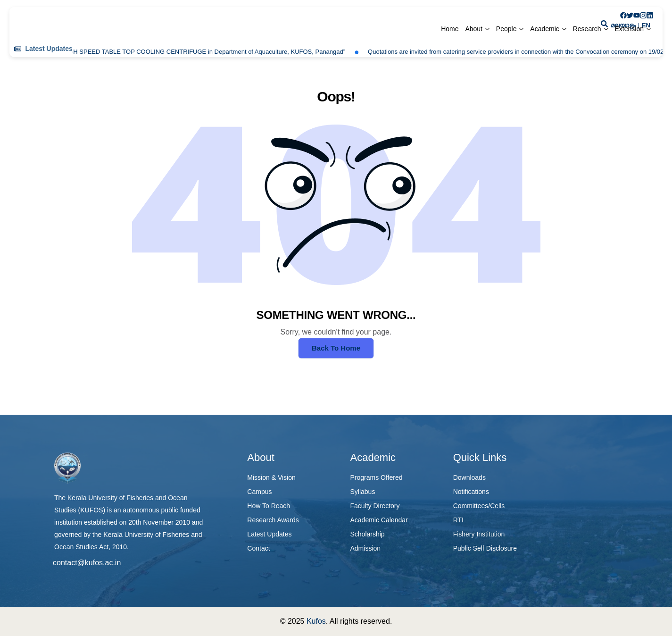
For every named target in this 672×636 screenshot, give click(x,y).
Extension (629, 29)
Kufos (316, 621)
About (474, 29)
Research (587, 29)
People (506, 29)
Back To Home (336, 348)
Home (450, 29)
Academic (544, 29)
